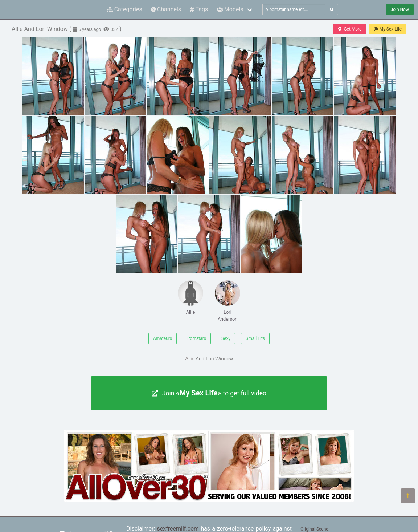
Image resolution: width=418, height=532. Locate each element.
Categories (124, 9)
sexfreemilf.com (178, 529)
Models (230, 9)
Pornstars (197, 338)
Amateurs (163, 338)
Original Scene (314, 529)
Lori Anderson (228, 301)
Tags (199, 9)
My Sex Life (388, 29)
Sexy (226, 338)
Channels (166, 9)
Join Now (400, 9)
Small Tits (255, 338)
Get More (350, 29)
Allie (190, 298)
